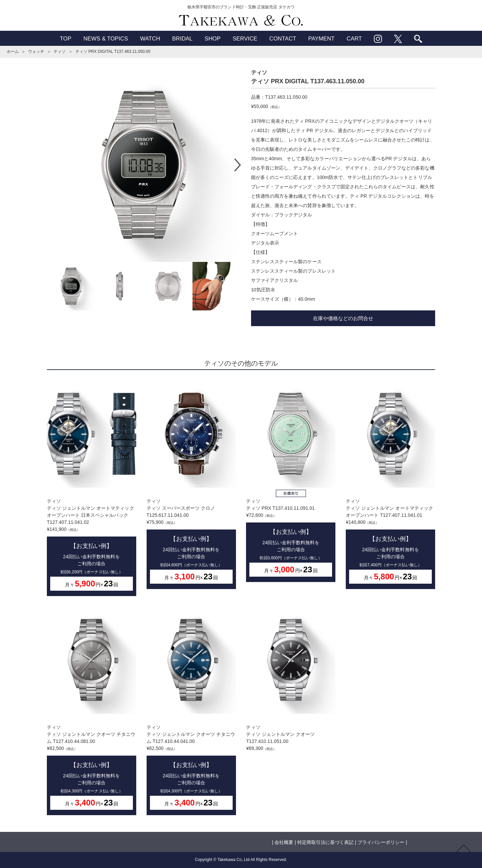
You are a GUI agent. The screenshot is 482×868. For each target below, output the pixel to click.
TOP (66, 39)
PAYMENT (322, 39)
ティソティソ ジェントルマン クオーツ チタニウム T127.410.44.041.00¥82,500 (191, 711)
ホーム (13, 52)
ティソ (60, 52)
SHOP (213, 39)
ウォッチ (36, 52)
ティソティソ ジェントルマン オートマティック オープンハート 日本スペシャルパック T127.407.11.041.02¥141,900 (92, 488)
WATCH (150, 39)
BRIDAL (182, 39)
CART (354, 39)
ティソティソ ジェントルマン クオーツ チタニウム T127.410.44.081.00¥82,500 (92, 711)
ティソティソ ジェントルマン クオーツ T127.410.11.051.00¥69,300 (291, 679)
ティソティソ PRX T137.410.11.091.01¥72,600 (291, 481)
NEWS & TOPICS (106, 39)
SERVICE (245, 39)
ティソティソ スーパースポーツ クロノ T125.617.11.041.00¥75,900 (191, 485)
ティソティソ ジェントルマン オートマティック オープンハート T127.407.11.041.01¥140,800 (390, 485)
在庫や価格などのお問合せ (343, 318)
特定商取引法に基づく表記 (325, 842)
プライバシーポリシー (381, 842)
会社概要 (284, 842)
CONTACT (283, 39)
